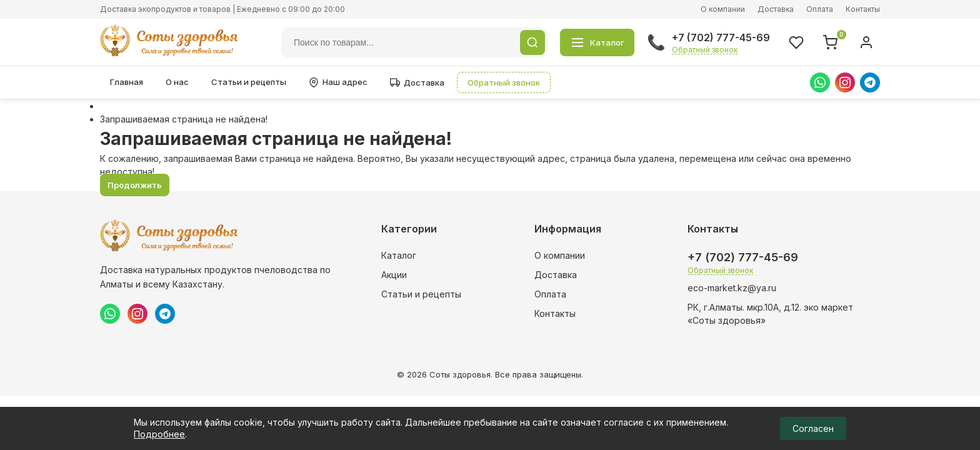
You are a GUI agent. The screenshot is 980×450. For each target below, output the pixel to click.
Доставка (776, 9)
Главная (127, 82)
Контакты (863, 9)
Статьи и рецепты (249, 82)
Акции (394, 275)
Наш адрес (338, 82)
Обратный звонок (705, 50)
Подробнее (159, 435)
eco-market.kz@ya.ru (732, 288)
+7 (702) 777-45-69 (721, 37)
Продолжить (135, 185)
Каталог (399, 255)
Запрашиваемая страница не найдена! (184, 119)
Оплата (820, 9)
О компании (723, 9)
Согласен (813, 428)
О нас (177, 82)
